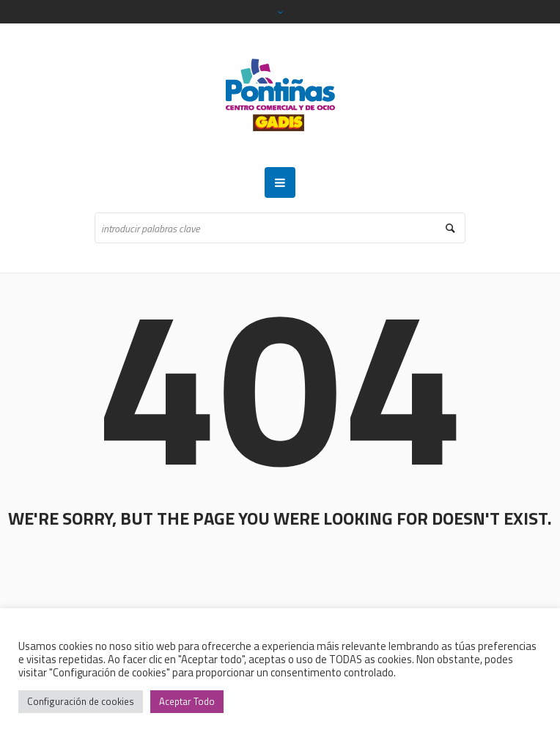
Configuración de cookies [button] (81, 701)
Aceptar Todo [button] (187, 701)
